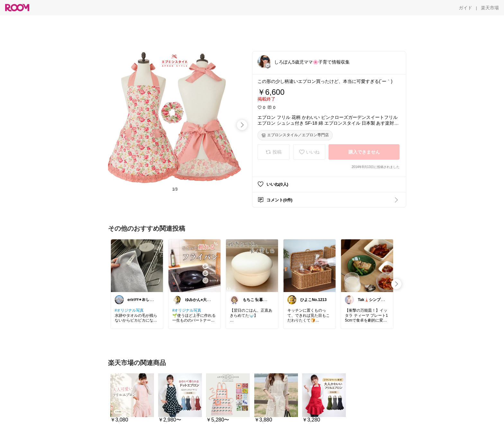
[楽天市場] (490, 8)
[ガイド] (465, 8)
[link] (137, 265)
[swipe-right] (242, 125)
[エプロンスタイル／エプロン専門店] (295, 135)
